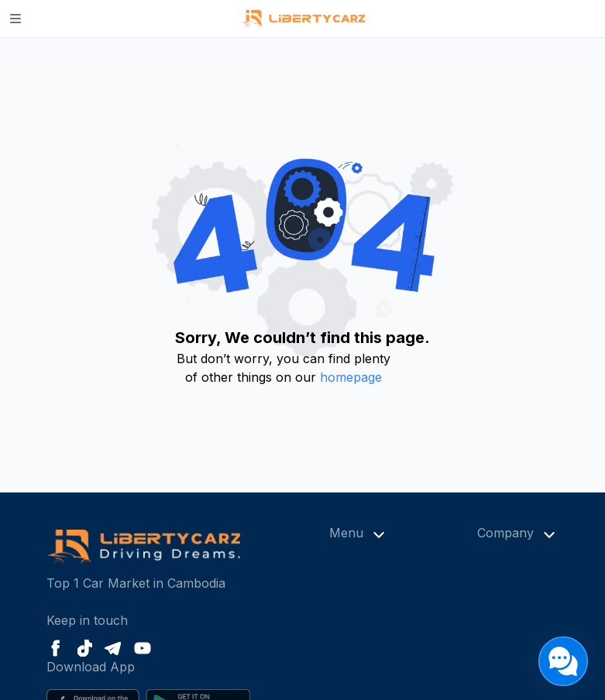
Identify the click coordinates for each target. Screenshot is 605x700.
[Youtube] (143, 648)
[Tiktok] (85, 648)
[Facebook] (56, 648)
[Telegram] (113, 649)
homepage (351, 377)
